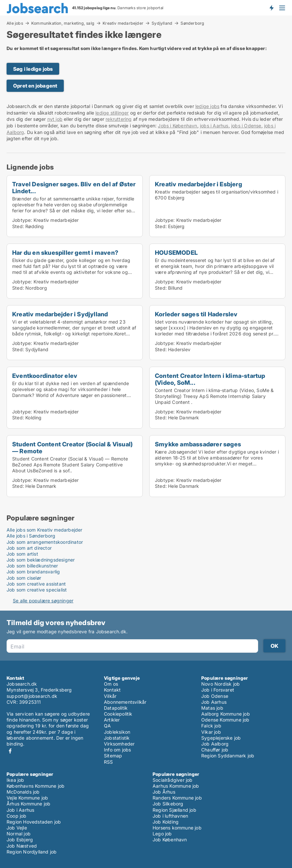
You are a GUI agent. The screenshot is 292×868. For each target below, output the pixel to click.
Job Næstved (22, 846)
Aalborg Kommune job (226, 714)
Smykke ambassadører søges (198, 444)
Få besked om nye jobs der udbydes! (271, 8)
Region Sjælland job (174, 810)
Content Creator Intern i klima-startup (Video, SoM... (210, 379)
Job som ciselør (24, 578)
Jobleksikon (117, 732)
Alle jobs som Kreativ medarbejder (45, 530)
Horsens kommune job (177, 828)
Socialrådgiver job (173, 780)
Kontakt (112, 690)
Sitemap (113, 756)
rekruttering (119, 119)
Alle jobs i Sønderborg (31, 536)
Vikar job (211, 732)
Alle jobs (15, 23)
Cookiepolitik (118, 714)
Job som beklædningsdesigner (41, 560)
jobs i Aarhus (214, 126)
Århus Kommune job (28, 804)
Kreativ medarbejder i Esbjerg (198, 184)
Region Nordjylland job (32, 852)
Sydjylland (162, 23)
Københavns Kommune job (36, 786)
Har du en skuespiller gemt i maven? (65, 252)
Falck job (211, 726)
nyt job (55, 119)
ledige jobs (207, 106)
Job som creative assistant (36, 584)
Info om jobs (117, 750)
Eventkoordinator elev (45, 376)
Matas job (212, 708)
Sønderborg (192, 23)
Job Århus (164, 792)
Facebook (10, 751)
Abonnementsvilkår (125, 702)
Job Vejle (17, 828)
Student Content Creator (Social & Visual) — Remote (72, 447)
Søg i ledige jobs (33, 69)
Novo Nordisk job (220, 684)
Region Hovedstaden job (34, 822)
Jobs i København (177, 126)
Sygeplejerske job (221, 738)
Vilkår (110, 696)
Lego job (162, 834)
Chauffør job (215, 750)
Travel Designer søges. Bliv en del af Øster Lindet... (74, 187)
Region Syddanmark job (228, 756)
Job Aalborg (215, 744)
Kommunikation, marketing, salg (63, 23)
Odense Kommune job (225, 720)
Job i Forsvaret (218, 690)
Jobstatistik (117, 738)
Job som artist (22, 554)
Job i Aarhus (20, 810)
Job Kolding (166, 822)
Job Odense (215, 696)
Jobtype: (22, 220)
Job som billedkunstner (32, 566)
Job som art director (29, 548)
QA (107, 726)
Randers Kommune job (177, 798)
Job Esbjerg (20, 840)
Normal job (19, 834)
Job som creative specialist (37, 590)
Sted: (18, 226)
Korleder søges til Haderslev (196, 314)
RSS (109, 762)
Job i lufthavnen (170, 816)
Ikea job (15, 780)
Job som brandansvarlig (33, 572)
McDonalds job (23, 792)
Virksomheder (119, 744)
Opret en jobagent (35, 86)
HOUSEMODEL (176, 252)
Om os (111, 684)
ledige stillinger (112, 113)
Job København (170, 840)
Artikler (112, 720)
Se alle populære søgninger (43, 601)
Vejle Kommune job (27, 798)
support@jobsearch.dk (32, 696)
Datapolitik (116, 708)
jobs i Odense (246, 126)
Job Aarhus (214, 702)
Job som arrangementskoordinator (45, 542)
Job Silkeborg (168, 804)
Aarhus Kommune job (176, 786)
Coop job (17, 816)
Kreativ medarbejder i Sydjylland (60, 314)
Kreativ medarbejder (123, 23)
